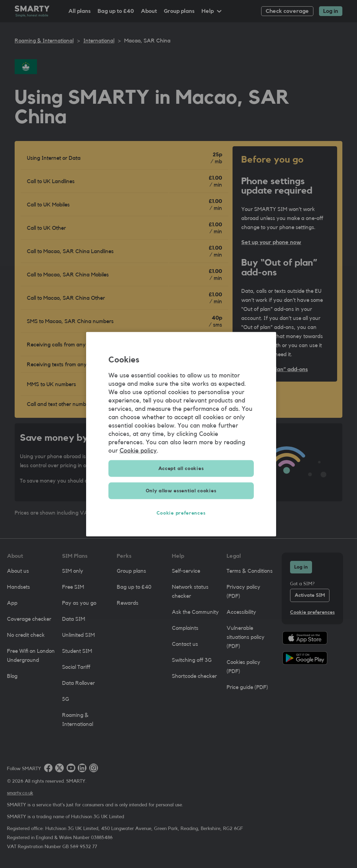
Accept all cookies (181, 468)
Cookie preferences (181, 513)
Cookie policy (138, 450)
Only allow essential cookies (181, 491)
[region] (181, 434)
